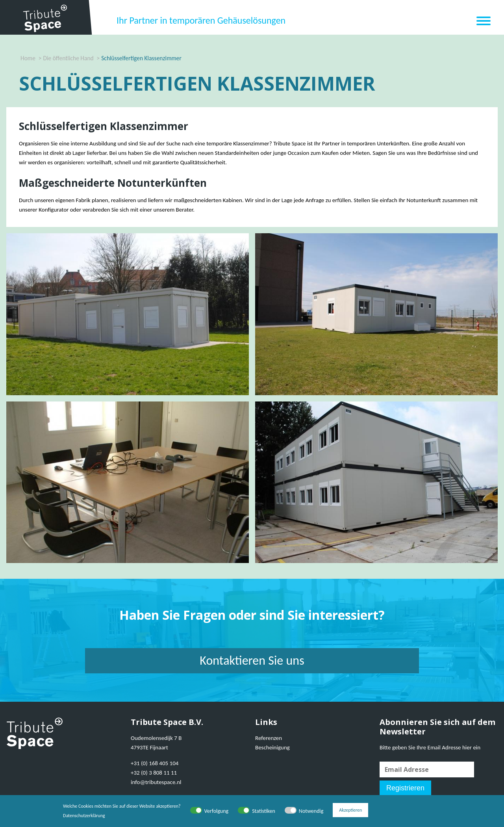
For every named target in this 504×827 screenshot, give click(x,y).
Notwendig (311, 811)
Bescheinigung (272, 747)
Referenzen (269, 738)
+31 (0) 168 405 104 (155, 763)
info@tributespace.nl (156, 782)
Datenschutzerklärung (84, 816)
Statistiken (264, 811)
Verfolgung (217, 811)
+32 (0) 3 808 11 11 (154, 773)
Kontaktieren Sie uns (252, 661)
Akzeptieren (350, 811)
